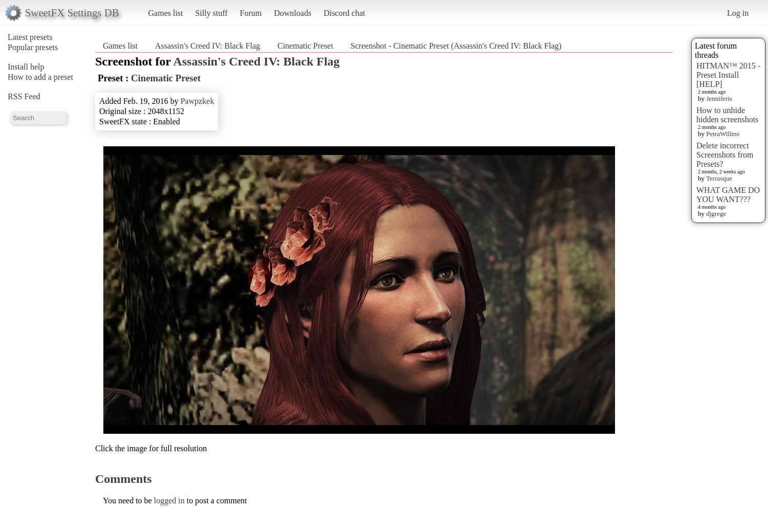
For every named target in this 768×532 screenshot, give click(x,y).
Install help (26, 67)
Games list (166, 13)
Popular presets (33, 47)
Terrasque (719, 178)
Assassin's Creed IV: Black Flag (207, 46)
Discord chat (344, 13)
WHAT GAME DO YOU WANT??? (728, 195)
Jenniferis (719, 98)
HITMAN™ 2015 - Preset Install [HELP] (728, 75)
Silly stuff (212, 13)
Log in (738, 13)
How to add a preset (40, 77)
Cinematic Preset (305, 46)
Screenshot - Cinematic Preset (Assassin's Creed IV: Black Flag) (456, 46)
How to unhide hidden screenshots (727, 115)
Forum (251, 13)
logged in (169, 501)
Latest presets (30, 37)
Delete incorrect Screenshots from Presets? (725, 155)
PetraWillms (722, 134)
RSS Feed (24, 96)
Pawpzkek (198, 101)
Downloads (292, 13)
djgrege (716, 214)
